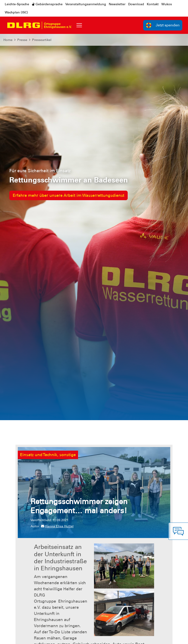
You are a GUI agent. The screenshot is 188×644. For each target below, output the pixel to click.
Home (8, 40)
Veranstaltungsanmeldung (86, 4)
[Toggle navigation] (79, 25)
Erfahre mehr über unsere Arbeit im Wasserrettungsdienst (69, 195)
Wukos (167, 4)
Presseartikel (42, 40)
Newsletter (117, 4)
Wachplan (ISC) (16, 12)
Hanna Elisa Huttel (57, 526)
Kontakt (153, 4)
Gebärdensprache (47, 4)
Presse (22, 40)
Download (136, 4)
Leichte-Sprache (17, 4)
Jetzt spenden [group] (163, 25)
